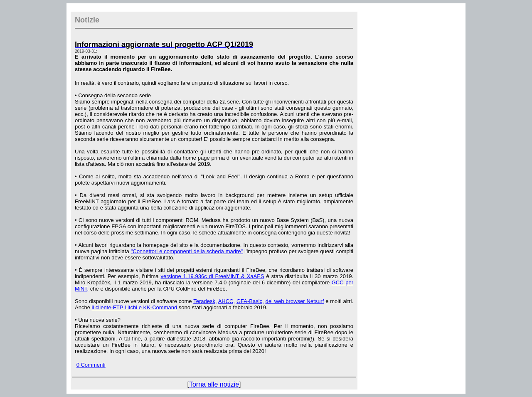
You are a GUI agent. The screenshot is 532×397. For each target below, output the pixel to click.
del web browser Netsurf (295, 301)
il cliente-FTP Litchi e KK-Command (134, 307)
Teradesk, (205, 301)
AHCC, (227, 301)
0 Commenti (91, 365)
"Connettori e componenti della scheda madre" (187, 251)
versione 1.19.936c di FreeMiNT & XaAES (212, 276)
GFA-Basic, (250, 301)
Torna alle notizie (214, 384)
